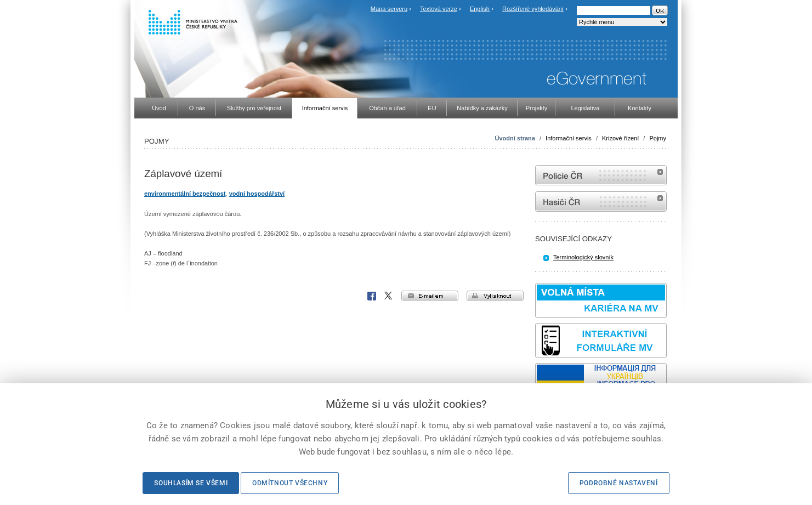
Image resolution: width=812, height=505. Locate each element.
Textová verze (439, 9)
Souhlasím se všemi (191, 483)
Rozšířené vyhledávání (533, 9)
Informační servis (569, 138)
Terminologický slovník (583, 257)
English (480, 9)
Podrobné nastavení (619, 483)
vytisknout (495, 296)
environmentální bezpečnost (185, 194)
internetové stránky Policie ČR (601, 175)
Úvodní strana (515, 138)
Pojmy (658, 138)
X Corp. (389, 296)
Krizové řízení (620, 138)
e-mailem (430, 296)
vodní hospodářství (257, 194)
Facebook (372, 296)
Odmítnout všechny (290, 483)
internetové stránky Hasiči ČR (601, 202)
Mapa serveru (389, 9)
